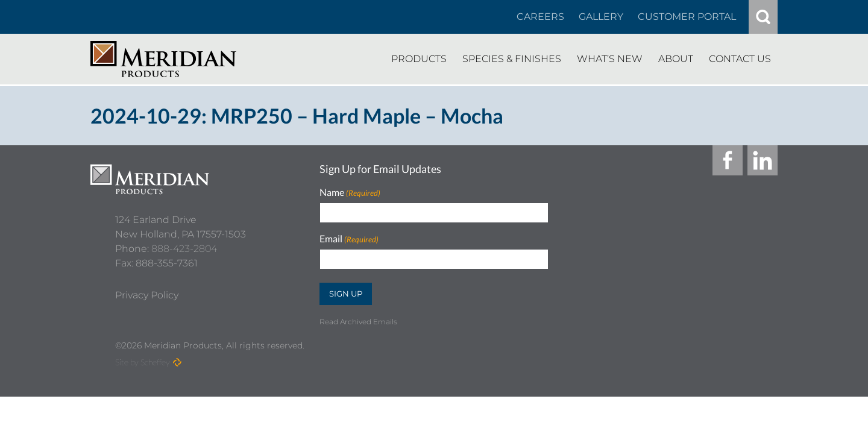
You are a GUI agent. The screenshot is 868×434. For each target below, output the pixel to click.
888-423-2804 (184, 243)
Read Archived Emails (358, 322)
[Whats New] (610, 59)
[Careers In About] (540, 17)
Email (349, 239)
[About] (676, 59)
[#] (763, 17)
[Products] (419, 59)
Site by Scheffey (143, 362)
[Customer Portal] (687, 17)
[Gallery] (601, 17)
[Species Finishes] (512, 59)
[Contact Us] (740, 59)
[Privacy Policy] (147, 290)
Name (350, 193)
